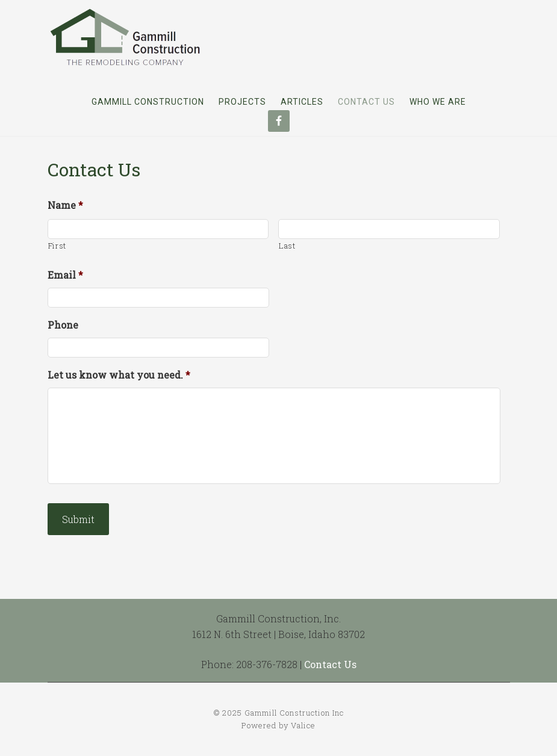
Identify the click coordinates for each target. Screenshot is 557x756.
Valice (303, 725)
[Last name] (389, 229)
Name (65, 205)
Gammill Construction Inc (126, 36)
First (57, 246)
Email (65, 275)
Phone (63, 325)
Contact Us (330, 664)
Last (287, 246)
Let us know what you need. (119, 375)
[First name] (158, 229)
